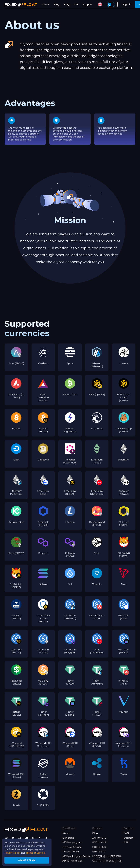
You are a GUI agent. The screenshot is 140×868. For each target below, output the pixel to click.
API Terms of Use (72, 861)
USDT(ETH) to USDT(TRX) (107, 861)
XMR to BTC (99, 838)
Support (87, 4)
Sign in (127, 4)
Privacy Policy (71, 852)
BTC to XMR (99, 842)
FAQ (67, 4)
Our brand (68, 838)
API (76, 4)
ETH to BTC (99, 852)
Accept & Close (27, 860)
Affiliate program (72, 842)
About (45, 4)
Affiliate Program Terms (76, 856)
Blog (57, 4)
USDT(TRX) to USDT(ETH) (107, 856)
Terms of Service (72, 847)
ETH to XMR (99, 847)
